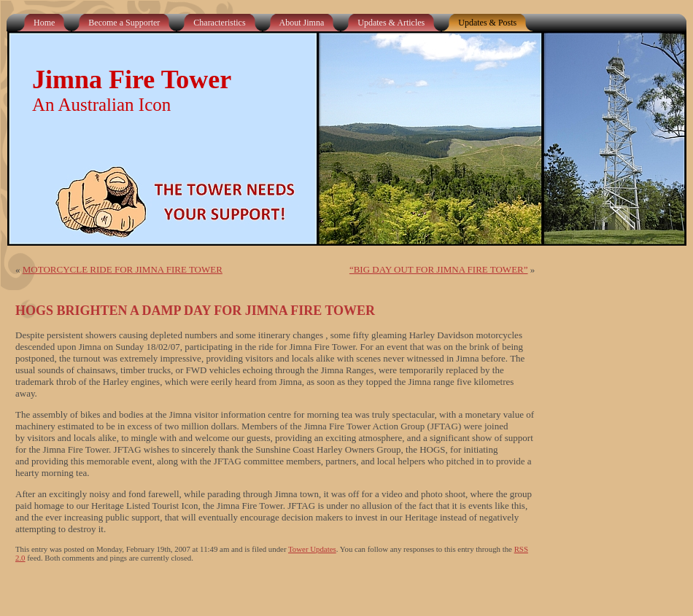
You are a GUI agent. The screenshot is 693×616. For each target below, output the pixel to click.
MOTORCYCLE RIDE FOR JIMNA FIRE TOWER (123, 269)
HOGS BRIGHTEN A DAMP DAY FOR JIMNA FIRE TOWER (195, 311)
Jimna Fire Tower (132, 79)
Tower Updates (312, 549)
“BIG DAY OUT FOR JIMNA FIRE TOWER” (439, 269)
